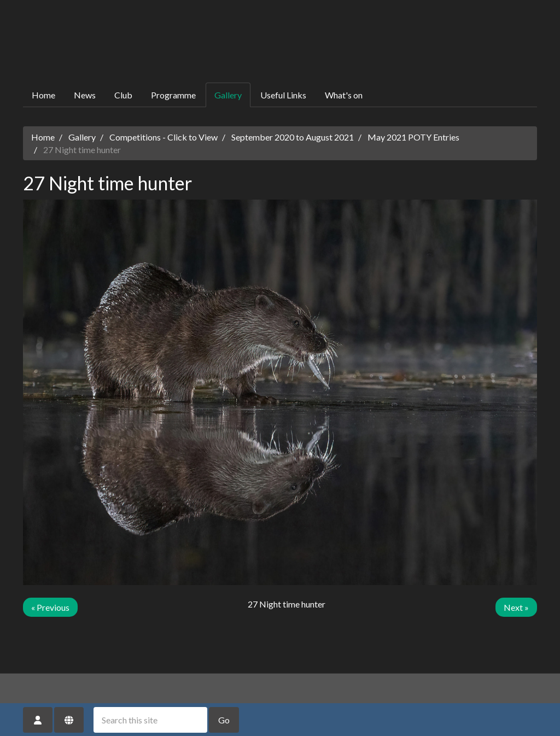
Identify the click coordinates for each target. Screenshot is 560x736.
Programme (173, 95)
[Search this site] (150, 720)
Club (123, 95)
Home (43, 95)
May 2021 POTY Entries (413, 137)
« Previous (50, 607)
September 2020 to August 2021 (293, 137)
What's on (344, 95)
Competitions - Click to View (164, 137)
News (85, 95)
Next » (516, 607)
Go (224, 720)
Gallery (228, 95)
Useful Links (283, 95)
